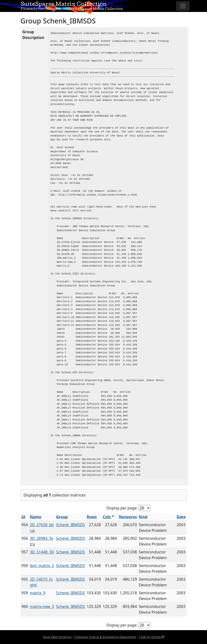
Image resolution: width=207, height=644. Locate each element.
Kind (143, 517)
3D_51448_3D (42, 552)
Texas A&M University (57, 637)
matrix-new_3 (42, 606)
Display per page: (122, 508)
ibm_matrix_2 (42, 566)
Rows (92, 517)
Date (181, 517)
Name (36, 517)
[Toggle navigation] (183, 6)
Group (62, 517)
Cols (108, 517)
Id (23, 517)
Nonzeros (128, 517)
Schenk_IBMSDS (71, 525)
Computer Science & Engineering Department (105, 637)
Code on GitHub (152, 637)
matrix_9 (38, 593)
